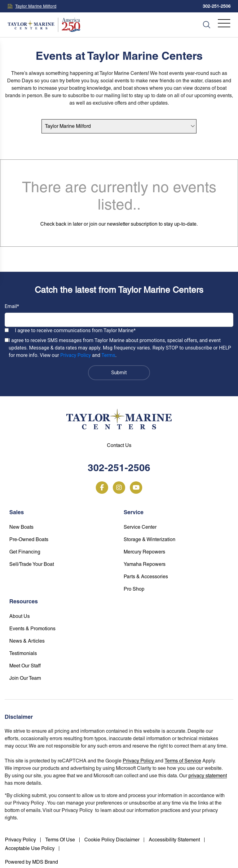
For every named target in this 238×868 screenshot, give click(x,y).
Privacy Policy (75, 355)
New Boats (21, 527)
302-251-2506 (217, 6)
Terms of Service (183, 761)
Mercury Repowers (144, 552)
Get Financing (25, 552)
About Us (20, 616)
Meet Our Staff (25, 666)
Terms (108, 355)
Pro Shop (134, 589)
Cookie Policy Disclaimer (112, 840)
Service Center (140, 527)
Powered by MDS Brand (31, 862)
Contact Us (119, 445)
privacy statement (208, 776)
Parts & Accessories (146, 577)
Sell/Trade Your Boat (32, 564)
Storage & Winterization (150, 539)
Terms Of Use (60, 840)
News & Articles (27, 641)
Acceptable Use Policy (30, 848)
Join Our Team (25, 678)
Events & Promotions (32, 629)
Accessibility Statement (174, 840)
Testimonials (23, 653)
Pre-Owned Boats (29, 539)
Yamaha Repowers (145, 564)
